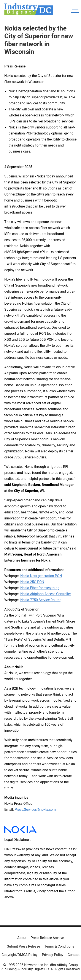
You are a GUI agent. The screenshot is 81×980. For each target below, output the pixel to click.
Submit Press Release (23, 946)
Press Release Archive (47, 938)
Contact (74, 955)
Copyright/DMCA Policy (20, 955)
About (22, 938)
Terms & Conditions (59, 946)
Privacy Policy (53, 955)
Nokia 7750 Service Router (40, 600)
